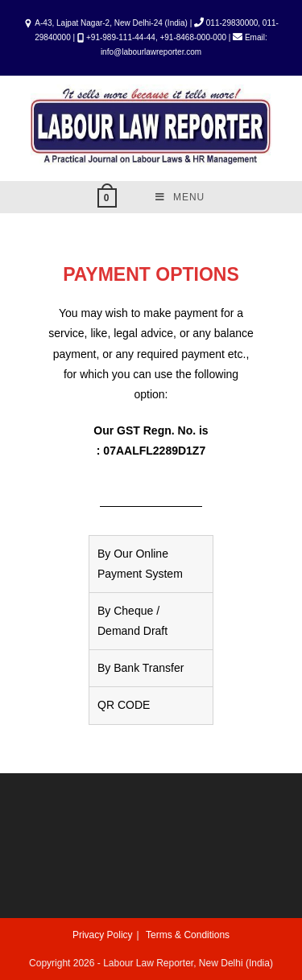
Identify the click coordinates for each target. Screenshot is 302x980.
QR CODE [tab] (124, 705)
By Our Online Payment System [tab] (140, 564)
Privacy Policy (103, 935)
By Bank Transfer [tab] (141, 668)
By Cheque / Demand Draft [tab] (132, 621)
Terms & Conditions (188, 935)
